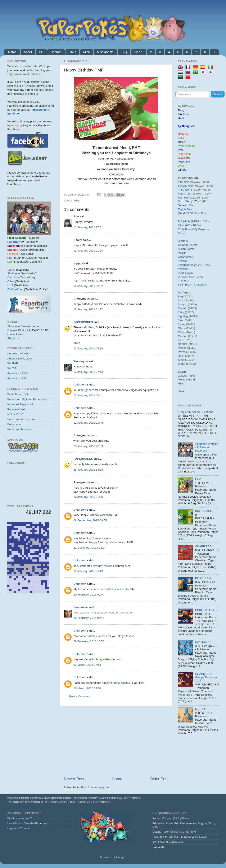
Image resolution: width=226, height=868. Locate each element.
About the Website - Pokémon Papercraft (207, 447)
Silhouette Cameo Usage (23, 326)
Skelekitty (184, 158)
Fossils (182, 261)
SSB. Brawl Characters (192, 285)
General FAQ (16, 330)
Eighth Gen (185, 209)
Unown (182, 277)
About (28, 52)
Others (182, 170)
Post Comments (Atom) (96, 787)
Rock (181, 356)
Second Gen (186, 186)
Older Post (159, 779)
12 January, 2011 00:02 (88, 286)
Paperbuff (184, 162)
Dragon (182, 304)
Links (72, 52)
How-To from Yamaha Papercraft (28, 823)
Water (182, 364)
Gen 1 (139, 52)
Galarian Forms (188, 245)
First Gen (184, 182)
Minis (181, 225)
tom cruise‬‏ (81, 607)
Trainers (183, 281)
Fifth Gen (184, 198)
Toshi (11, 270)
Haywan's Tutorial (18, 828)
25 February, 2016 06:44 (89, 618)
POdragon (184, 154)
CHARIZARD (203, 546)
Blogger (121, 857)
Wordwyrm (81, 361)
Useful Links (15, 334)
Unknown (80, 385)
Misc (87, 52)
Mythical (183, 269)
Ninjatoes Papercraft (20, 404)
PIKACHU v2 (203, 578)
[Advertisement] (116, 741)
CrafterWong (15, 289)
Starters (183, 241)
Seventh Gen (186, 205)
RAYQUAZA (203, 642)
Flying (182, 324)
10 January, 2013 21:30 (88, 497)
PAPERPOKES (83, 322)
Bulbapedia (14, 424)
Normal (182, 344)
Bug (180, 296)
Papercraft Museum (20, 429)
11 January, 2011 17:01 (88, 227)
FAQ (124, 52)
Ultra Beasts (186, 273)
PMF (181, 150)
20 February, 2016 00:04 (89, 595)
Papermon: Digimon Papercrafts (27, 399)
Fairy (181, 312)
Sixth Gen (184, 201)
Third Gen (184, 190)
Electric (182, 308)
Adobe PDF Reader (20, 359)
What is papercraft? (20, 818)
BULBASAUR (204, 511)
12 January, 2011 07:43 (88, 372)
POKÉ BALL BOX (206, 610)
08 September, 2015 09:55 (90, 520)
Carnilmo (13, 277)
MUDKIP (201, 709)
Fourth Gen (185, 194)
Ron (76, 216)
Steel (181, 360)
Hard (181, 118)
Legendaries (186, 265)
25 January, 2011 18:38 (88, 470)
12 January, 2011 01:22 (88, 309)
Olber (11, 281)
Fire (180, 320)
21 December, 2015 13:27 (90, 548)
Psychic (183, 352)
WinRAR (13, 363)
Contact (56, 52)
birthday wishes (102, 566)
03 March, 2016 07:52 (87, 665)
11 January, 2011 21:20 (88, 251)
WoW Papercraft (18, 394)
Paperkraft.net (16, 409)
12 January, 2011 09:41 (88, 395)
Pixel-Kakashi (186, 146)
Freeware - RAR (18, 373)
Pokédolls (184, 221)
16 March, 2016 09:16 (87, 688)
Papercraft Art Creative (22, 419)
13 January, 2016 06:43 (88, 571)
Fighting (183, 316)
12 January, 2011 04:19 (88, 348)
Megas (182, 253)
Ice (180, 340)
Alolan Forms (186, 249)
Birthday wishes (99, 515)
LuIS (10, 285)
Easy (181, 110)
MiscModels (105, 52)
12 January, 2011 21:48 (88, 423)
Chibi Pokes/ (186, 229)
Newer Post (74, 779)
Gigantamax (186, 257)
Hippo (77, 263)
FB (41, 52)
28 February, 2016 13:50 (89, 641)
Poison (182, 348)
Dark (181, 300)
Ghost (182, 328)
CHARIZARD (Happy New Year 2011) (206, 677)
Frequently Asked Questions (196, 412)
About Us (13, 338)
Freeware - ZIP (17, 378)
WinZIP (12, 368)
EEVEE (200, 479)
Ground (183, 336)
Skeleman (14, 273)
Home (12, 52)
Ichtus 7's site (16, 414)
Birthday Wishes (97, 636)
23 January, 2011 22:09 (88, 446)
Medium (183, 114)
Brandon (183, 134)
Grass (182, 332)
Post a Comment (80, 696)
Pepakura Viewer (18, 354)
